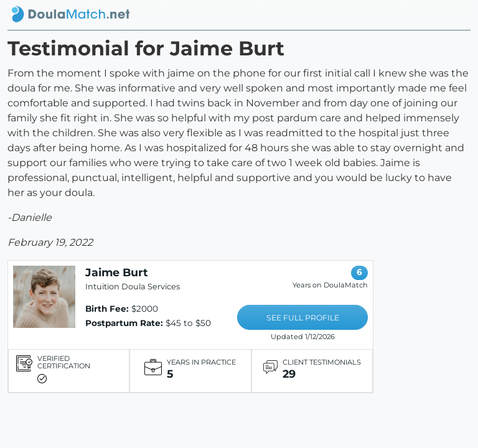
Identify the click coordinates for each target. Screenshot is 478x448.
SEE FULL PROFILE (303, 318)
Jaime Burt (117, 272)
